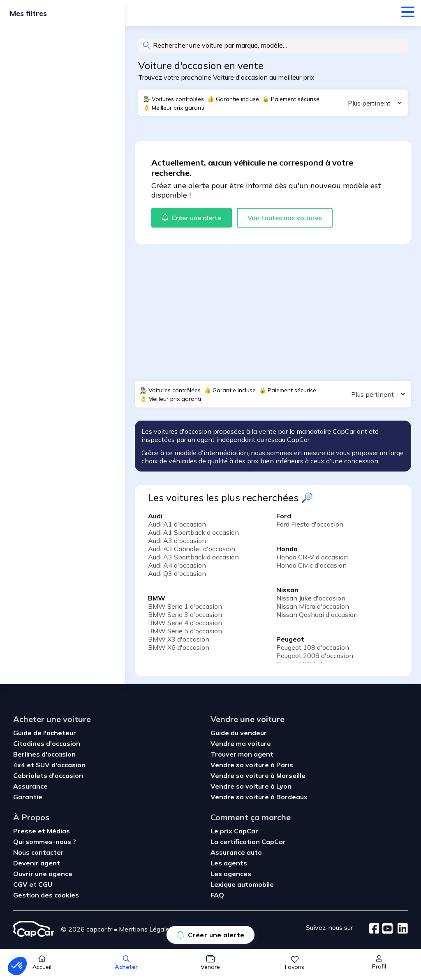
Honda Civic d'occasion (311, 565)
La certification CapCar (248, 842)
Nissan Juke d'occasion (311, 598)
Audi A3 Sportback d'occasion (193, 557)
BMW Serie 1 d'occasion (185, 606)
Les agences (231, 874)
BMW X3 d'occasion (179, 639)
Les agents (229, 863)
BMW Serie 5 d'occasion (185, 631)
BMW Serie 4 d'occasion (185, 623)
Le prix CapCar (234, 831)
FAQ (217, 895)
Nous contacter (38, 852)
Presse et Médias (42, 831)
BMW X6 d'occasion (179, 647)
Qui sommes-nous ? (45, 842)
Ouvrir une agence (43, 874)
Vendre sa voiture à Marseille (258, 775)
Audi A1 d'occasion (177, 524)
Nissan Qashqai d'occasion (317, 614)
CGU (45, 884)
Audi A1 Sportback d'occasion (193, 532)
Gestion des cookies (46, 895)
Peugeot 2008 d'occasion (315, 656)
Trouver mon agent (242, 754)
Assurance (30, 786)
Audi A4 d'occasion (177, 565)
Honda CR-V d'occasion (312, 557)
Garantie (28, 797)
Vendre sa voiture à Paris (252, 765)
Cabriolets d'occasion (48, 775)
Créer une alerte (210, 935)
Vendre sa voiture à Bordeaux (259, 797)
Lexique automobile (242, 884)
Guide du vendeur (239, 733)
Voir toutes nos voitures (285, 218)
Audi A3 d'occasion (177, 541)
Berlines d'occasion (44, 754)
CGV (21, 884)
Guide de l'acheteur (45, 733)
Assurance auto (236, 852)
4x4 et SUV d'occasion (49, 765)
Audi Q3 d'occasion (177, 573)
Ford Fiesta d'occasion (310, 524)
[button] (17, 966)
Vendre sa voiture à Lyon (251, 786)
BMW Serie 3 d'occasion (185, 614)
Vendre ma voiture (241, 743)
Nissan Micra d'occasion (313, 606)
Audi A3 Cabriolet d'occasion (192, 549)
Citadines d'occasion (47, 743)
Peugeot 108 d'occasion (313, 647)
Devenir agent (37, 863)
